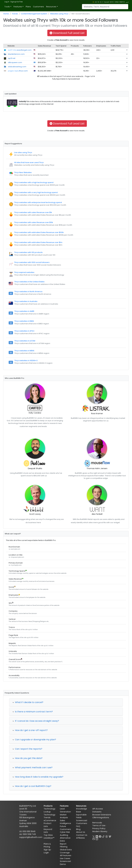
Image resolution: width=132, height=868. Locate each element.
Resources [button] (51, 7)
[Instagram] (97, 839)
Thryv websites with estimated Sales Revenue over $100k (39, 232)
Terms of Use (99, 825)
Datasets (97, 812)
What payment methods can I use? (32, 767)
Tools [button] (7, 7)
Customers (38, 7)
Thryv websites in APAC (24, 331)
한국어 (112, 2)
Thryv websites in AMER (24, 311)
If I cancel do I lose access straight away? (36, 721)
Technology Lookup (50, 810)
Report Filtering (64, 845)
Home (6, 14)
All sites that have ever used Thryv (29, 162)
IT (103, 2)
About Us (81, 832)
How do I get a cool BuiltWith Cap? (32, 786)
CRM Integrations (101, 818)
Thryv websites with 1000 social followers (32, 262)
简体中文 (122, 2)
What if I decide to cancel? (28, 702)
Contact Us (82, 835)
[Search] (105, 7)
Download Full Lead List (67, 33)
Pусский (107, 2)
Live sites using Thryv (23, 152)
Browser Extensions (102, 815)
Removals (97, 823)
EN (93, 2)
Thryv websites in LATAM (25, 341)
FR (98, 2)
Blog (78, 829)
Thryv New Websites (23, 172)
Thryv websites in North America (28, 292)
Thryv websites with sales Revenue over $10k (34, 222)
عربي (127, 2)
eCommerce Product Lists (50, 823)
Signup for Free (16, 2)
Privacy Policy (99, 828)
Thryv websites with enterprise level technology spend (38, 202)
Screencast (82, 820)
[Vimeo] (110, 836)
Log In (7, 2)
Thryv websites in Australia (26, 301)
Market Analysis (64, 816)
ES (101, 2)
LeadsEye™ (49, 838)
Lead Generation (65, 810)
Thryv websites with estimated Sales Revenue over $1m (38, 242)
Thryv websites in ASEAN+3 (26, 360)
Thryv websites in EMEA (24, 321)
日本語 (117, 2)
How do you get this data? (27, 758)
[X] (94, 836)
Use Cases (65, 858)
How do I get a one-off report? (30, 730)
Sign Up (47, 850)
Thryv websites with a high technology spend (34, 182)
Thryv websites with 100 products (28, 252)
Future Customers (65, 828)
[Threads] (107, 836)
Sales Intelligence (65, 822)
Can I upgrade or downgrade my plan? (34, 740)
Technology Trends (50, 816)
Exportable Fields (81, 816)
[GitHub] (94, 839)
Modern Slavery (100, 831)
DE (96, 2)
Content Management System (34, 14)
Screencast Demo (65, 863)
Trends (15, 14)
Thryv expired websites (24, 272)
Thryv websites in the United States (29, 282)
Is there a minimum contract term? (33, 712)
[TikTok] (103, 836)
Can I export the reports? (27, 749)
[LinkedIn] (97, 836)
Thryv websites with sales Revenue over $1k (33, 212)
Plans (28, 7)
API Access (98, 809)
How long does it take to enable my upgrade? (38, 777)
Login (46, 853)
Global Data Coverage (66, 851)
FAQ (78, 826)
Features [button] (18, 7)
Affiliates (80, 838)
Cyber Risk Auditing (65, 834)
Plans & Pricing (47, 845)
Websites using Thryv (59, 14)
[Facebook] (100, 836)
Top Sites (48, 835)
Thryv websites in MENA (24, 351)
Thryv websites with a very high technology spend (36, 192)
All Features (66, 855)
